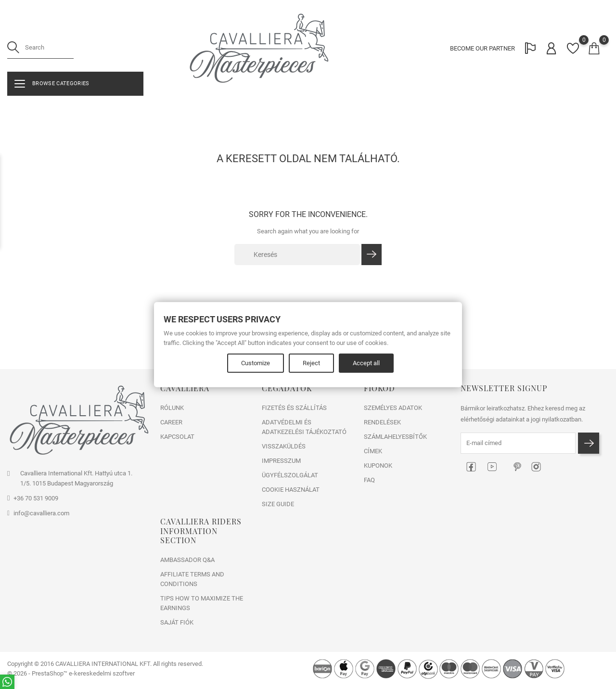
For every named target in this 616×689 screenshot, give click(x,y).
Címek (373, 451)
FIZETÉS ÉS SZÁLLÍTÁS (294, 408)
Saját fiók (177, 622)
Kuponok (378, 466)
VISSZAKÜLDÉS (284, 446)
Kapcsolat (177, 437)
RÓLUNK (172, 408)
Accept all (366, 363)
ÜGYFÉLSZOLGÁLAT (290, 475)
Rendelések (382, 422)
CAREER (171, 422)
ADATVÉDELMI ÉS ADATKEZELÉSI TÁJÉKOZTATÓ (304, 427)
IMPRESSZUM (281, 461)
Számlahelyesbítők (395, 437)
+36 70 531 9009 (36, 498)
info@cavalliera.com (41, 513)
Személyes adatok (393, 408)
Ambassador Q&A (187, 560)
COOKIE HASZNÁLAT (291, 490)
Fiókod (379, 388)
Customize (256, 363)
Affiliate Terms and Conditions (192, 579)
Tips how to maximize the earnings (202, 603)
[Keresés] (297, 255)
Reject (311, 363)
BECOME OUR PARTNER (482, 48)
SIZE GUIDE (278, 504)
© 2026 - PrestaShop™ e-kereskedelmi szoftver (71, 673)
